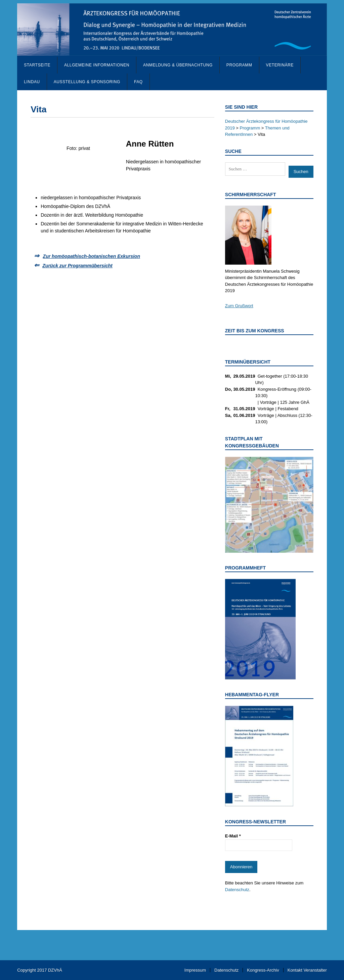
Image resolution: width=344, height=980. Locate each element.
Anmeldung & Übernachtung (178, 65)
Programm (239, 65)
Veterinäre (280, 65)
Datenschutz (237, 890)
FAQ (138, 82)
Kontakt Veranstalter (307, 970)
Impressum (195, 970)
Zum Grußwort (239, 306)
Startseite (37, 65)
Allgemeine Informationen (97, 65)
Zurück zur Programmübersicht (77, 266)
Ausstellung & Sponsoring (87, 82)
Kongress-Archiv (263, 970)
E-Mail (233, 836)
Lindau (32, 82)
